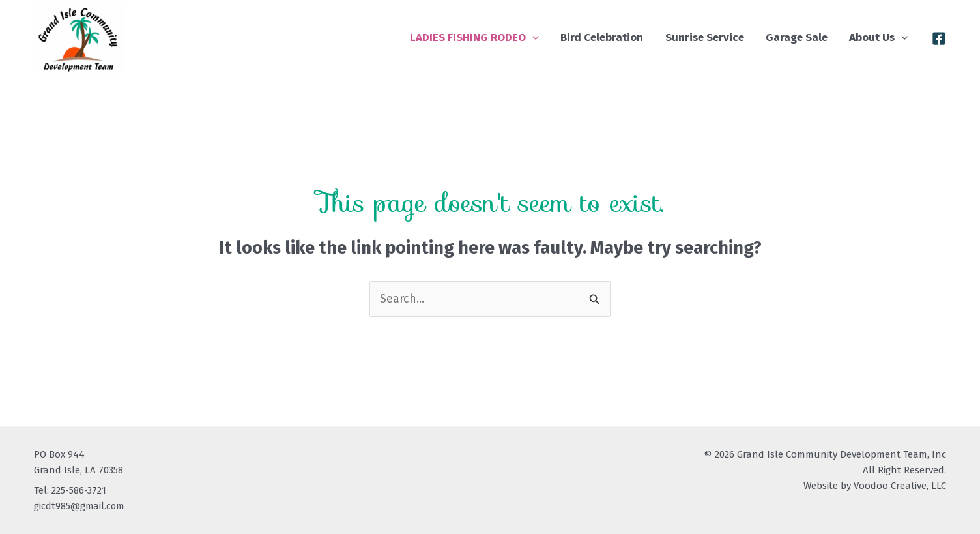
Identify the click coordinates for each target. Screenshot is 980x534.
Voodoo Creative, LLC (900, 486)
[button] (571, 37)
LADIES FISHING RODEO (513, 37)
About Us (883, 37)
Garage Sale (810, 37)
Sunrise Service (726, 37)
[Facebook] (939, 38)
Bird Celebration (632, 37)
